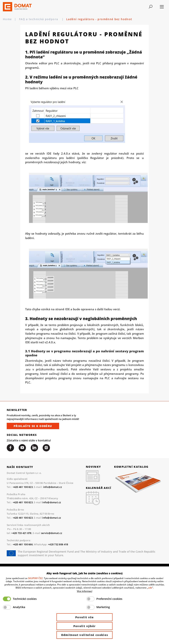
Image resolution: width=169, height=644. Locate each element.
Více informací (84, 591)
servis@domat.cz (52, 533)
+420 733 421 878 (21, 533)
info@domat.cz (53, 487)
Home (7, 19)
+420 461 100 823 (23, 487)
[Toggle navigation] (150, 7)
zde (150, 588)
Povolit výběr (85, 626)
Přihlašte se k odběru (33, 426)
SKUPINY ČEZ (35, 578)
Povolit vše (84, 617)
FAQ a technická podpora (39, 19)
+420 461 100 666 (23, 544)
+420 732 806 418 (58, 544)
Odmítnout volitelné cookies (85, 635)
